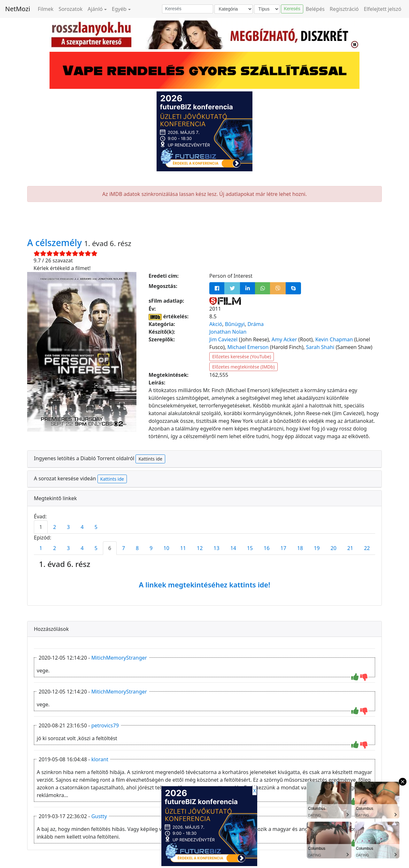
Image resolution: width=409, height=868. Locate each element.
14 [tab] (233, 548)
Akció (216, 324)
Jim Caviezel (224, 339)
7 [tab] (123, 548)
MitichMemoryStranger (119, 658)
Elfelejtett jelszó (383, 9)
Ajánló (95, 9)
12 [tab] (200, 548)
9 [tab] (151, 548)
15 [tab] (250, 548)
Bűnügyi (235, 324)
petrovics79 (105, 725)
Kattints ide (150, 459)
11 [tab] (183, 548)
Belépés (315, 9)
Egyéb (119, 9)
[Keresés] (188, 9)
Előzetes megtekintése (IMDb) (243, 367)
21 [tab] (350, 548)
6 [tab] (110, 548)
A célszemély (56, 243)
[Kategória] (234, 9)
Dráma (255, 324)
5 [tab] (96, 527)
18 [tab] (300, 548)
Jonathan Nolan (228, 332)
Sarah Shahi (320, 347)
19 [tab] (317, 548)
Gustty (99, 816)
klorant (100, 759)
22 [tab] (367, 548)
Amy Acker (284, 339)
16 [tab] (266, 548)
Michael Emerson (248, 347)
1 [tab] (41, 527)
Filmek (46, 9)
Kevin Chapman (334, 339)
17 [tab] (283, 548)
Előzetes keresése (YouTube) (242, 356)
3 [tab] (68, 527)
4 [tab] (82, 527)
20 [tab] (334, 548)
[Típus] (267, 9)
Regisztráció (344, 9)
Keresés (292, 9)
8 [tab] (137, 548)
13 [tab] (216, 548)
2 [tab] (54, 527)
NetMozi (18, 9)
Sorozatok (70, 9)
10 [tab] (166, 548)
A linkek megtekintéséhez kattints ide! (204, 585)
